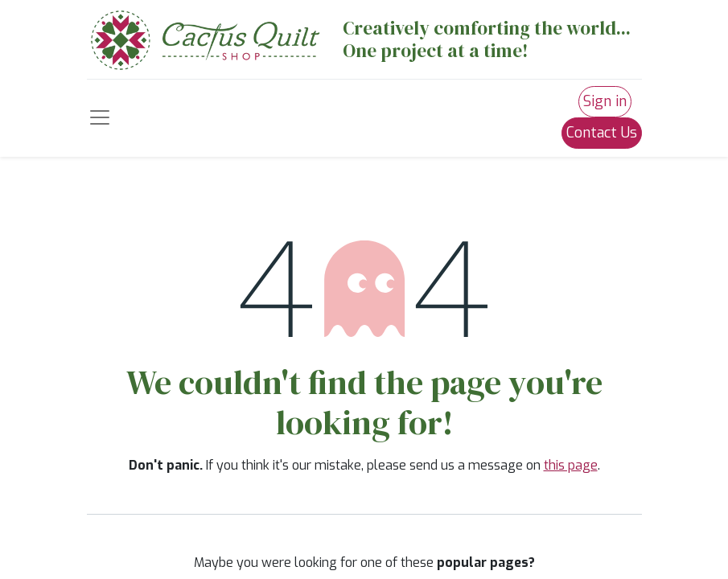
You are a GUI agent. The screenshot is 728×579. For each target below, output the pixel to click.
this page (571, 465)
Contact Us (602, 133)
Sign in (605, 101)
